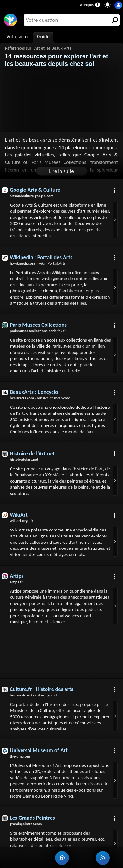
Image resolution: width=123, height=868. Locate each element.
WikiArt (19, 515)
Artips (17, 576)
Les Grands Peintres (32, 818)
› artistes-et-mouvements (42, 398)
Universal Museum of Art (39, 750)
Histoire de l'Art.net (32, 454)
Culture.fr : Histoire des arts (42, 689)
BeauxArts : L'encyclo (34, 392)
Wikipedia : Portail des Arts (41, 257)
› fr (38, 331)
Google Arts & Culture (35, 190)
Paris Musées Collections (38, 325)
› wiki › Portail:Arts (38, 263)
